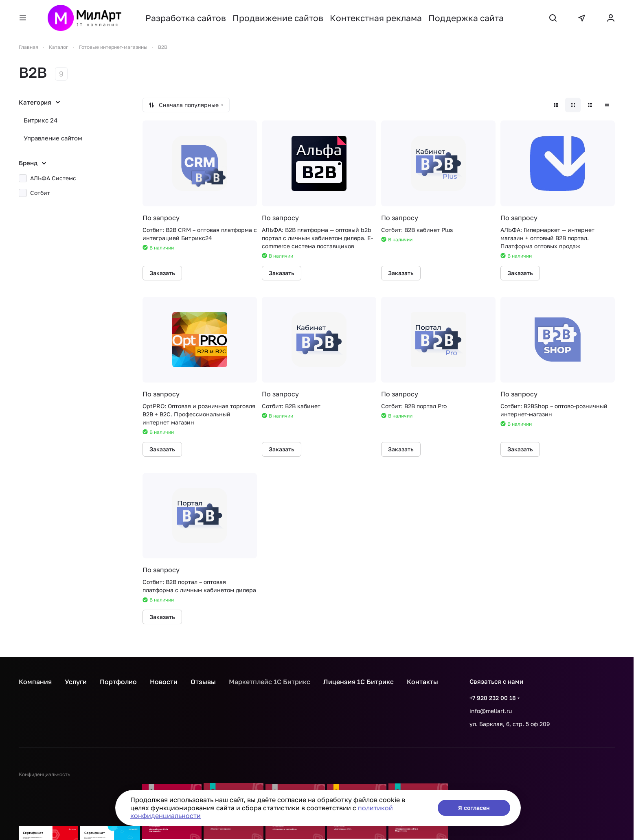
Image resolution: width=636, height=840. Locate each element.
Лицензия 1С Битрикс (359, 682)
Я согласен (474, 808)
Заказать (162, 273)
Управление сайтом (53, 138)
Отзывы (203, 682)
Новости (164, 682)
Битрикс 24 (41, 120)
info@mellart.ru (491, 711)
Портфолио (118, 682)
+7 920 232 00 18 (493, 698)
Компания (35, 682)
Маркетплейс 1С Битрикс (270, 682)
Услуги (76, 682)
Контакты (422, 682)
